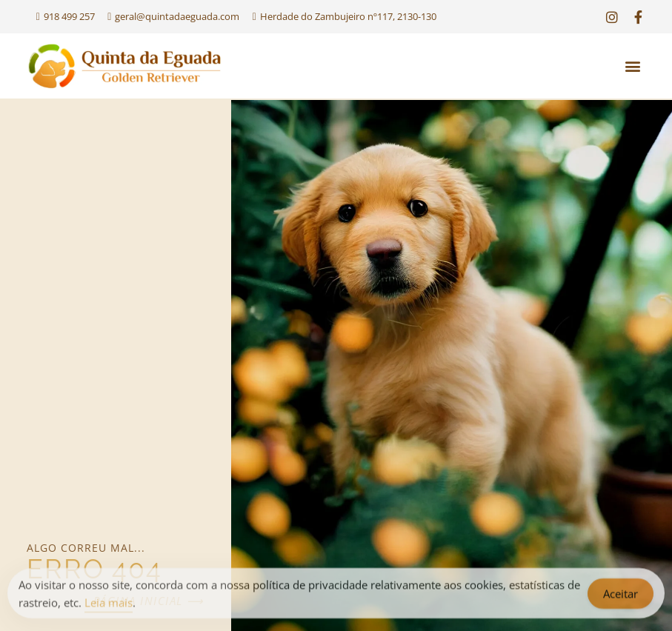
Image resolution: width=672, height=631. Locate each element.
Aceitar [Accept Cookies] (621, 596)
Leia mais (109, 605)
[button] (633, 66)
